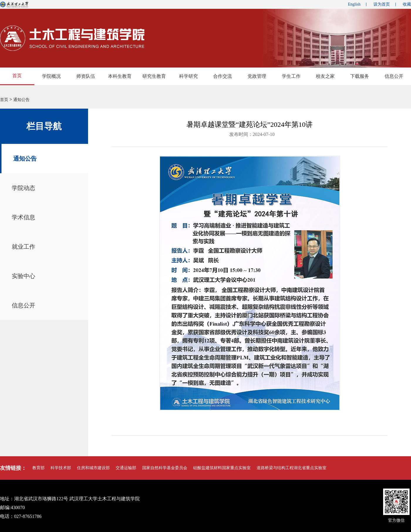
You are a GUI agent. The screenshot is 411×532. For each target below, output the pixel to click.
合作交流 (223, 76)
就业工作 (23, 247)
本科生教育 (120, 76)
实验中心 (23, 276)
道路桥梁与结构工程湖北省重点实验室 (292, 468)
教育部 (38, 468)
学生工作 (291, 76)
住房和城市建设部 (93, 468)
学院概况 (51, 76)
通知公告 (21, 100)
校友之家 (325, 76)
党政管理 (257, 76)
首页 (17, 76)
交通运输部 (126, 468)
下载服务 (360, 76)
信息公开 (23, 305)
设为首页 (382, 4)
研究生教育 (154, 76)
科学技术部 (61, 468)
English (354, 4)
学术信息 (23, 217)
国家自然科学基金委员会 (165, 468)
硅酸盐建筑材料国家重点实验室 (222, 468)
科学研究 (188, 76)
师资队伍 (86, 76)
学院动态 (23, 188)
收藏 (407, 4)
